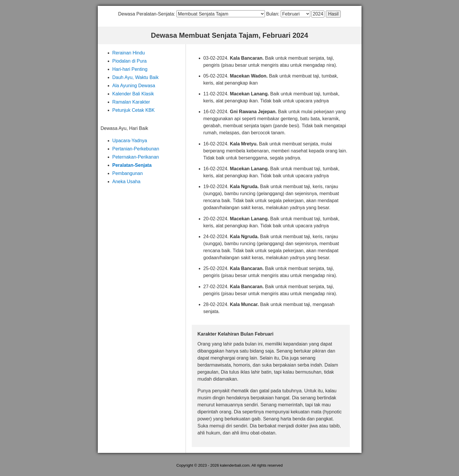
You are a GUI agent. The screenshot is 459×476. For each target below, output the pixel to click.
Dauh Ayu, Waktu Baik (136, 77)
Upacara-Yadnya (130, 141)
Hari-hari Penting (130, 69)
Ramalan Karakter (131, 102)
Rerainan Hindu (129, 53)
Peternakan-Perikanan (136, 157)
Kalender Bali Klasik (133, 94)
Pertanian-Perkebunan (136, 149)
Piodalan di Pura (130, 61)
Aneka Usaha (126, 182)
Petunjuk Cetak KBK (134, 110)
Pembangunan (128, 173)
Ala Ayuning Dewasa (134, 86)
